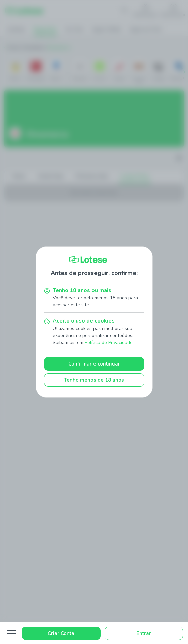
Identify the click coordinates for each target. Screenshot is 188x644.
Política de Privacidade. (109, 342)
